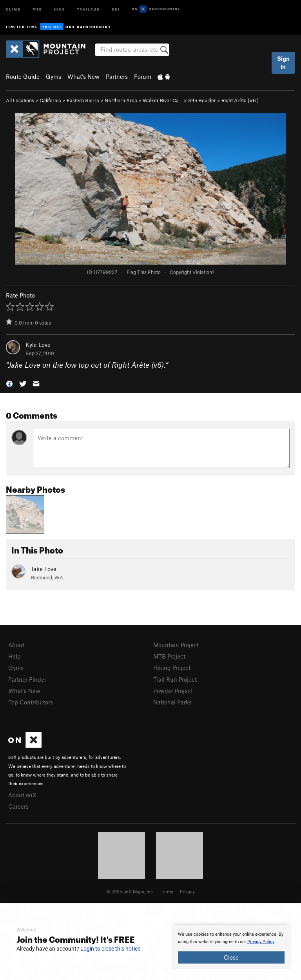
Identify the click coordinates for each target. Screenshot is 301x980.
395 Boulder (202, 100)
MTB (37, 9)
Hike (60, 9)
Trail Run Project (175, 679)
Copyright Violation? (192, 272)
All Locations (20, 100)
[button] (9, 383)
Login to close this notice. (111, 949)
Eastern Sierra (83, 100)
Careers (18, 806)
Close (231, 957)
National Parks (172, 702)
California (50, 100)
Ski (116, 9)
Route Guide (23, 76)
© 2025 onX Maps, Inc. (130, 891)
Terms (167, 891)
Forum (143, 76)
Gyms (53, 76)
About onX (22, 795)
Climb (13, 9)
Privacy (187, 891)
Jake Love (44, 569)
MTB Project (169, 656)
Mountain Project (176, 645)
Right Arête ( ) (240, 100)
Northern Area (121, 100)
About (16, 645)
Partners (117, 76)
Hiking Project (172, 668)
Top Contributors (31, 702)
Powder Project (173, 691)
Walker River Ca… (163, 100)
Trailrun (88, 9)
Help (15, 656)
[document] (231, 947)
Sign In (283, 63)
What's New (83, 76)
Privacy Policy (261, 942)
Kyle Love (38, 345)
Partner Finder (27, 679)
